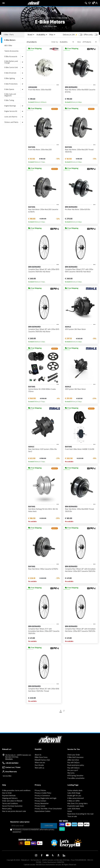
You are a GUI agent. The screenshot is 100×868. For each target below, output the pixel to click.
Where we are (40, 763)
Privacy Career (40, 806)
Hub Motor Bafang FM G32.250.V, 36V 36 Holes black (43, 510)
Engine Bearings (10, 106)
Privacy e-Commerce (42, 796)
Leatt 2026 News (74, 809)
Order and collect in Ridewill (12, 801)
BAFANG (32, 147)
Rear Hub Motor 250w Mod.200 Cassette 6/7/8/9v (43, 211)
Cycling (41, 18)
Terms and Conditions (10, 804)
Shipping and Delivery (10, 798)
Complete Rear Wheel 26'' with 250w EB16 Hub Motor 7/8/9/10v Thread (44, 690)
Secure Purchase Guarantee (12, 806)
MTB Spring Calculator (75, 776)
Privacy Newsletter (42, 804)
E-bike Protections (11, 84)
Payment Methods (9, 796)
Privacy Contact (40, 801)
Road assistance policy (76, 765)
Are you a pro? (73, 770)
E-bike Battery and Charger (11, 62)
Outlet (70, 811)
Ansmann (33, 87)
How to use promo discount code (14, 811)
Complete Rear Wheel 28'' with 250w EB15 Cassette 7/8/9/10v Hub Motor (44, 330)
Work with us (39, 768)
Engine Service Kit (11, 111)
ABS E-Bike (8, 46)
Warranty (71, 773)
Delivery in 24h (69, 35)
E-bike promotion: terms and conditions (16, 791)
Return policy (7, 809)
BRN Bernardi (71, 87)
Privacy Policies (40, 791)
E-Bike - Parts (50, 18)
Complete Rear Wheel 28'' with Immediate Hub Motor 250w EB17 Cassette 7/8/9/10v (80, 630)
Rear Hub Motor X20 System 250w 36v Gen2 (43, 450)
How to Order (7, 793)
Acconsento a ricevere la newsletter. (33, 831)
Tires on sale (72, 816)
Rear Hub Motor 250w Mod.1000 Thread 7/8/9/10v (79, 510)
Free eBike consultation (76, 778)
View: (79, 42)
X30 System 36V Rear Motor (75, 389)
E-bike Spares (9, 89)
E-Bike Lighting (10, 78)
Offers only (88, 35)
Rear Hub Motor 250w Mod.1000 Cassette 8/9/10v (80, 91)
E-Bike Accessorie (11, 57)
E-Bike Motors (62, 18)
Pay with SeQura (73, 763)
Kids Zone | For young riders (78, 804)
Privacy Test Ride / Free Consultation (48, 809)
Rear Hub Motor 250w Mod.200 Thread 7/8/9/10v (79, 151)
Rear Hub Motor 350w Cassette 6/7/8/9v (43, 569)
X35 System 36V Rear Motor (75, 329)
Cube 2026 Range (74, 793)
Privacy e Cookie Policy (43, 793)
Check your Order (74, 755)
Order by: (55, 42)
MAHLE (68, 327)
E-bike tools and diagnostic (10, 95)
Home (35, 18)
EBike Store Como (41, 757)
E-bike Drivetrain (10, 73)
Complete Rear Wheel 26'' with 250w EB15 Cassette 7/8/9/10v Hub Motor (44, 271)
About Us (38, 755)
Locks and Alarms (11, 117)
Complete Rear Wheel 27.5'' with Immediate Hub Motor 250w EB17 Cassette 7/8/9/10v (44, 631)
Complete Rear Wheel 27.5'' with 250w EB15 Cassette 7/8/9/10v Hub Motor (79, 271)
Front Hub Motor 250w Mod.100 (40, 90)
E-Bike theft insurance (75, 757)
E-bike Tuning (9, 100)
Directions (9, 759)
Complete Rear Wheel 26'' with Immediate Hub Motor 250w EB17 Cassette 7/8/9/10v (80, 570)
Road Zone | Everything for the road (80, 814)
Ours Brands (39, 765)
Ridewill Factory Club (42, 760)
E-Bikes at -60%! (73, 801)
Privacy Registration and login (46, 798)
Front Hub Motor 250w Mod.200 (40, 150)
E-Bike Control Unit (11, 68)
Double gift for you (74, 796)
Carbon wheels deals (75, 791)
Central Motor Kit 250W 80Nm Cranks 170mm (42, 390)
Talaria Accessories (11, 51)
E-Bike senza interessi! (76, 798)
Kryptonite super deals (76, 806)
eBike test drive (73, 760)
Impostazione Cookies (43, 811)
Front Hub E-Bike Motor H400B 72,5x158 (80, 449)
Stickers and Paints (11, 122)
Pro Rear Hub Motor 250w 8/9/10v (78, 210)
